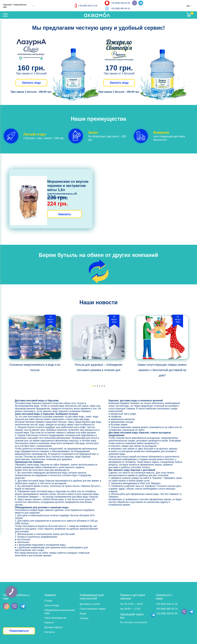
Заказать (65, 214)
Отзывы (84, 618)
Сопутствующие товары (93, 609)
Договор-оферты (54, 627)
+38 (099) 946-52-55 (120, 3)
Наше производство (55, 618)
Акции (83, 613)
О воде (48, 601)
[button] (93, 386)
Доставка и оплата (90, 604)
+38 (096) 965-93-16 (120, 8)
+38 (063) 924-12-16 (88, 6)
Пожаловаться (19, 631)
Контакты (49, 632)
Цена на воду (52, 605)
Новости (49, 623)
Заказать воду (31, 83)
